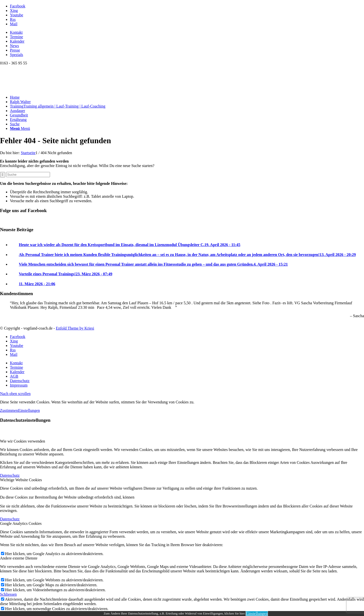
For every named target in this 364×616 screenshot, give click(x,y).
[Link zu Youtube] (17, 15)
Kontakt (16, 32)
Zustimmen (9, 410)
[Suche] (15, 124)
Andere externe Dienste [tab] (19, 558)
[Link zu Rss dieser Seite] (13, 19)
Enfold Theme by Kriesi (75, 328)
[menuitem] (187, 32)
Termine (16, 37)
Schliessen (8, 594)
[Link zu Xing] (14, 11)
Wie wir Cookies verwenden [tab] (23, 441)
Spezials (16, 55)
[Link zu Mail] (14, 24)
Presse (15, 50)
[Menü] (20, 128)
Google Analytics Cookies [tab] (21, 523)
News (14, 46)
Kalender (17, 41)
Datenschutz (10, 475)
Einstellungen (29, 410)
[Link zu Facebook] (18, 6)
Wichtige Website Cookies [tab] (21, 480)
